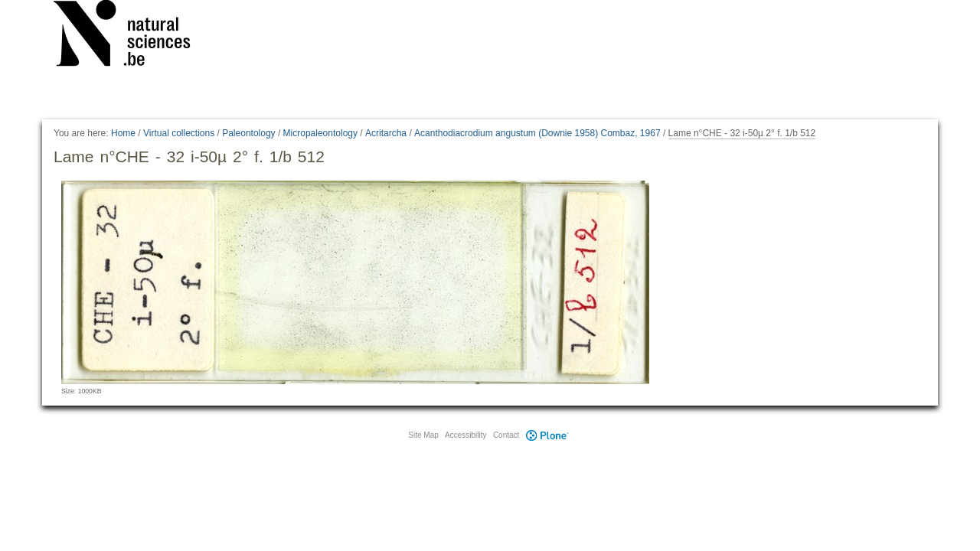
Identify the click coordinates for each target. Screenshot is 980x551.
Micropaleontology (320, 133)
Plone (547, 435)
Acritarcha (386, 133)
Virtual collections (179, 133)
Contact (506, 435)
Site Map (423, 435)
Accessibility (465, 435)
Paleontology (248, 133)
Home (123, 133)
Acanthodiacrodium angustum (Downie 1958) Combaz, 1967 (537, 133)
